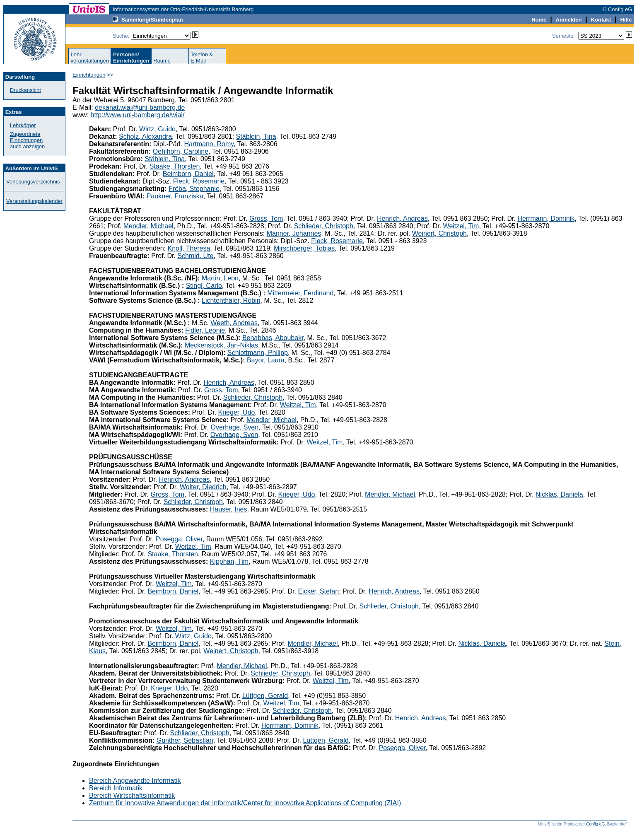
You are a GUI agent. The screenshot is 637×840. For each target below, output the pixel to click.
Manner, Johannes (294, 233)
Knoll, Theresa (189, 248)
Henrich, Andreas (402, 218)
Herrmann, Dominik (546, 218)
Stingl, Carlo (204, 286)
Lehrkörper (23, 125)
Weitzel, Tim (461, 226)
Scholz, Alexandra (145, 136)
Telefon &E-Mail (202, 58)
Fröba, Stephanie (194, 189)
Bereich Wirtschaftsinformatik (132, 795)
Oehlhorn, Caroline (181, 151)
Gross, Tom (266, 218)
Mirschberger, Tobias (304, 248)
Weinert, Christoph (439, 233)
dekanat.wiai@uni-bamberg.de (140, 107)
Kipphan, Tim (229, 561)
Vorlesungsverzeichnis (33, 182)
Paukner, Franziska (175, 196)
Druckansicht (25, 90)
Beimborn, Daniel (188, 174)
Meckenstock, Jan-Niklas (221, 345)
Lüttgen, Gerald (265, 696)
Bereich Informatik (116, 788)
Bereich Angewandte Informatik (135, 781)
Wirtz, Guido (157, 129)
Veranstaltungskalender (34, 201)
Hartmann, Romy (209, 144)
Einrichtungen (89, 75)
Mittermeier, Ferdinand (300, 293)
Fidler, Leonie (205, 330)
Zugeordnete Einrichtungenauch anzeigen (28, 140)
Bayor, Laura (266, 360)
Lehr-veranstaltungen (90, 58)
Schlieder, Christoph (324, 226)
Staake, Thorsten (175, 166)
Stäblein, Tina (256, 136)
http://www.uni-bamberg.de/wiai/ (138, 115)
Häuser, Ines (229, 509)
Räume (162, 61)
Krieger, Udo (237, 412)
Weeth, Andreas (234, 323)
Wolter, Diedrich (203, 487)
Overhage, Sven (235, 427)
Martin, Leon (220, 278)
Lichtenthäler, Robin (231, 301)
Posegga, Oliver (179, 539)
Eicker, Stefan (318, 591)
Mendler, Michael (148, 226)
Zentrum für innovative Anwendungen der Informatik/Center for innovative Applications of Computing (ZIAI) (245, 803)
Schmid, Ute (195, 256)
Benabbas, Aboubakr (273, 338)
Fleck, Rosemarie (199, 181)
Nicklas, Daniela (559, 494)
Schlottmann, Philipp (258, 353)
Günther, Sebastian (185, 740)
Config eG (595, 824)
